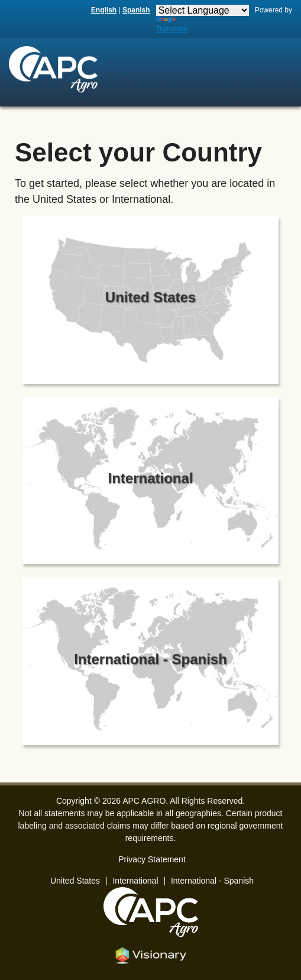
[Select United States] (151, 303)
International (135, 881)
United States (75, 881)
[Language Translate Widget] (203, 10)
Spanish (136, 10)
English (104, 10)
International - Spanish (212, 881)
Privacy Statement (152, 859)
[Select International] (151, 483)
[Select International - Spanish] (151, 664)
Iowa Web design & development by (151, 956)
